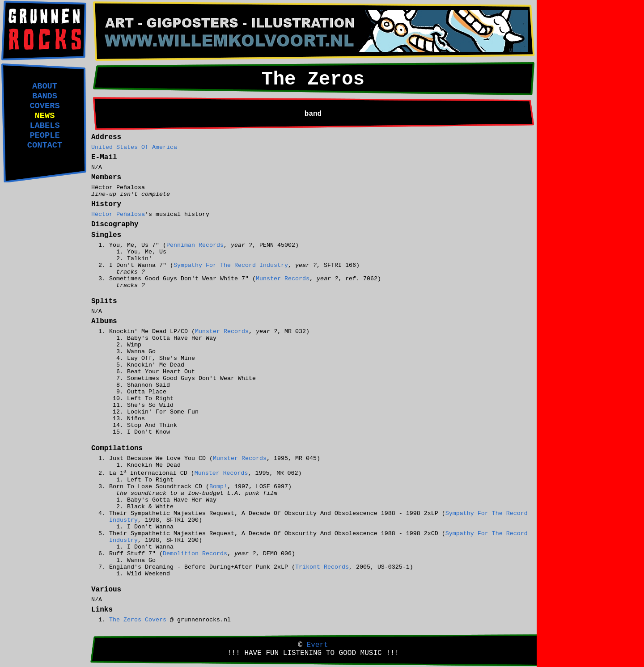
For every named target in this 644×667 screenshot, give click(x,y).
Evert (318, 645)
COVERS (44, 106)
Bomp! (218, 487)
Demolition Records (195, 554)
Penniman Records (195, 245)
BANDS (45, 96)
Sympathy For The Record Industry (231, 265)
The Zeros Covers (138, 620)
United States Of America (134, 147)
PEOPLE (44, 135)
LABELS (44, 126)
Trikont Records (322, 567)
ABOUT (45, 86)
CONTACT (45, 145)
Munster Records (283, 279)
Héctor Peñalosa (118, 214)
